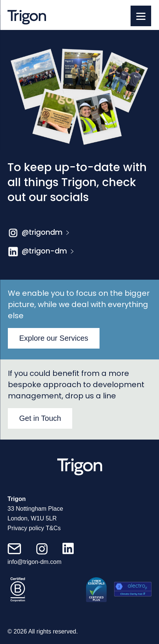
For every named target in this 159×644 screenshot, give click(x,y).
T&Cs (53, 528)
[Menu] (141, 16)
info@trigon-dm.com (34, 562)
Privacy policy (26, 528)
